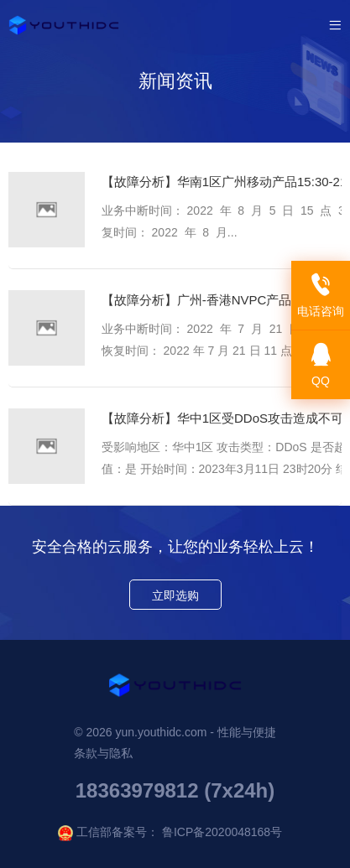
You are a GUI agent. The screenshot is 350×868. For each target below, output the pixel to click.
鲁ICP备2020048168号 (222, 832)
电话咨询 (321, 296)
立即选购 (175, 595)
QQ (321, 365)
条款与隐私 (103, 753)
